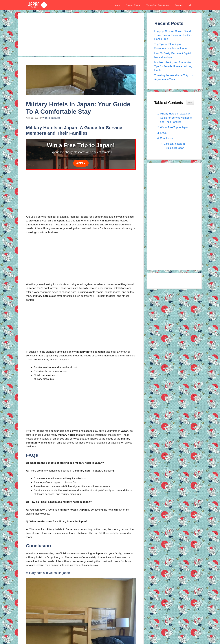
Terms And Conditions (157, 5)
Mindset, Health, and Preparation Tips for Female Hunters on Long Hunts (173, 66)
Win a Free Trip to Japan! (175, 127)
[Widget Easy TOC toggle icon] (190, 103)
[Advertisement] (81, 34)
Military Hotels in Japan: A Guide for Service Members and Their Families (176, 118)
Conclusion (167, 138)
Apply (81, 163)
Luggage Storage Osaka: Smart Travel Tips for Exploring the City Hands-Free (173, 35)
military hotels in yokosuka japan (175, 146)
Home (117, 5)
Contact (179, 5)
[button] (190, 5)
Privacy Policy (133, 5)
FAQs (163, 133)
